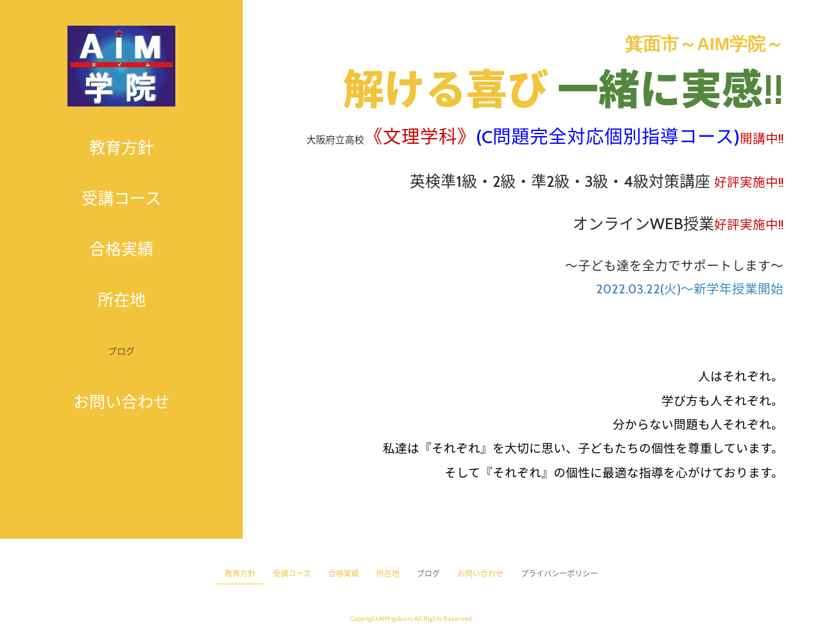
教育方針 (121, 148)
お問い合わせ (121, 402)
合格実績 (121, 249)
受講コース (121, 198)
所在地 (122, 300)
